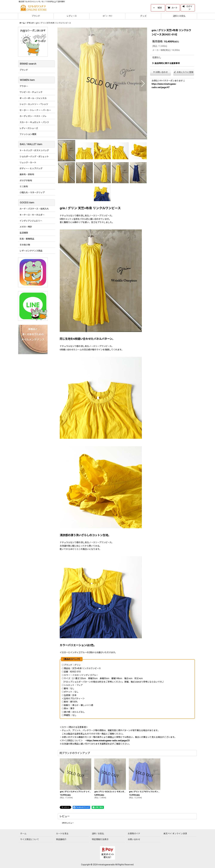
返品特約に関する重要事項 (166, 63)
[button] (62, 83)
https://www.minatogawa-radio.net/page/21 (108, 741)
